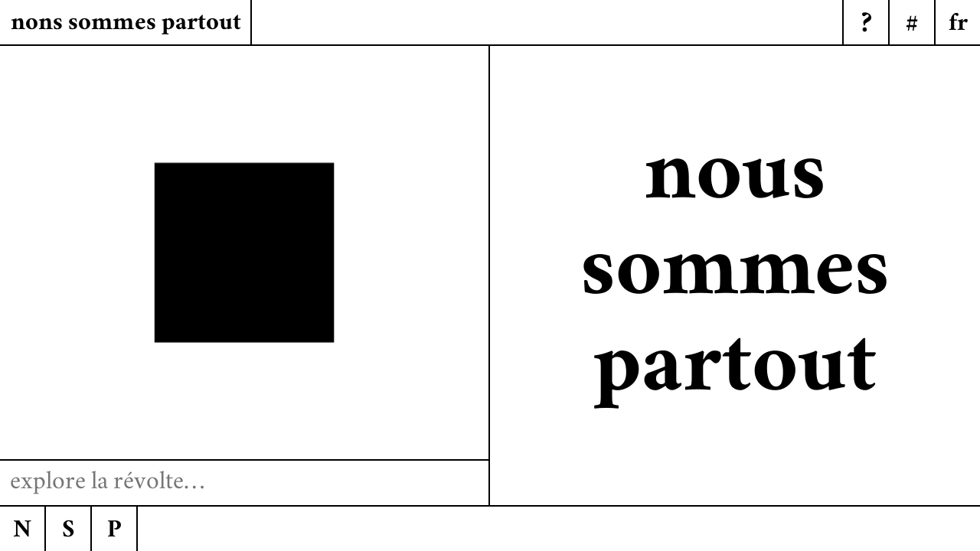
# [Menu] (912, 26)
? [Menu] (866, 26)
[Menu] (957, 23)
